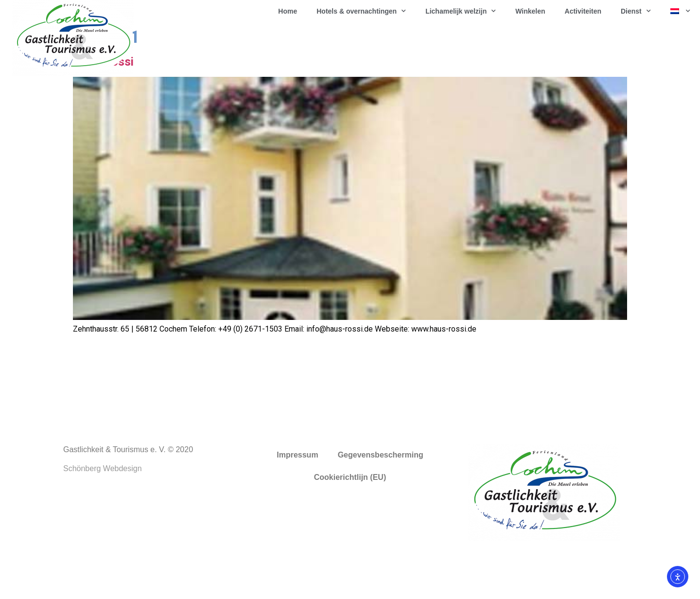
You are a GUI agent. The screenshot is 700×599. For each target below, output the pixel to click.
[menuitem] (680, 11)
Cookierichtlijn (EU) (350, 530)
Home (288, 11)
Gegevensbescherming (381, 508)
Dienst (636, 11)
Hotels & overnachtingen (361, 11)
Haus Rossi (103, 115)
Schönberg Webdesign (103, 521)
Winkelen (530, 11)
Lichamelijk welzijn (461, 11)
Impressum (297, 508)
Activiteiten (583, 11)
